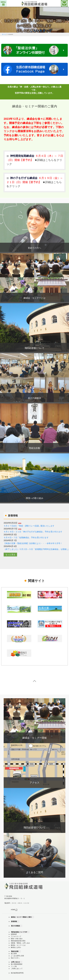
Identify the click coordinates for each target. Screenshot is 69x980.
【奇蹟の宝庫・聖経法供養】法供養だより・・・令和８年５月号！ (33, 543)
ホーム (4, 34)
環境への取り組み (17, 939)
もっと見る (10, 555)
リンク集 (14, 966)
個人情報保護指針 (17, 964)
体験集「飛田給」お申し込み (20, 943)
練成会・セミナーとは (18, 945)
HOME (14, 910)
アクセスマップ (16, 936)
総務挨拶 (14, 934)
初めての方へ (15, 958)
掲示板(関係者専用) (17, 973)
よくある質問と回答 (17, 956)
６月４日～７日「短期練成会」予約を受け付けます (26, 538)
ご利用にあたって (17, 969)
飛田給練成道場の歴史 (18, 941)
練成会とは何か (16, 947)
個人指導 (14, 954)
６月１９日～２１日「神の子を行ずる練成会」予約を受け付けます (33, 532)
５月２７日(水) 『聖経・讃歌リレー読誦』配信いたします (29, 526)
